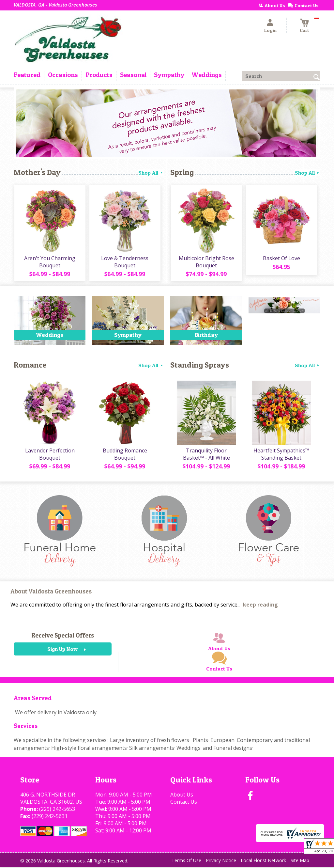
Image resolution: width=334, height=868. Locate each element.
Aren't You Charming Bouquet (50, 262)
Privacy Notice (221, 861)
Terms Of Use (186, 861)
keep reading (260, 606)
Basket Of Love (281, 259)
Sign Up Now (62, 650)
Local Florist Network (263, 861)
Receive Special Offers (63, 637)
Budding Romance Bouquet (125, 455)
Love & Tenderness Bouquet (125, 262)
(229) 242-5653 (57, 810)
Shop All (151, 173)
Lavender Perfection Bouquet (50, 455)
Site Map (300, 861)
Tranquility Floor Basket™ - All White (206, 455)
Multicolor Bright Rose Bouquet (206, 262)
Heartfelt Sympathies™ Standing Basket (281, 455)
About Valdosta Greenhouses (51, 592)
